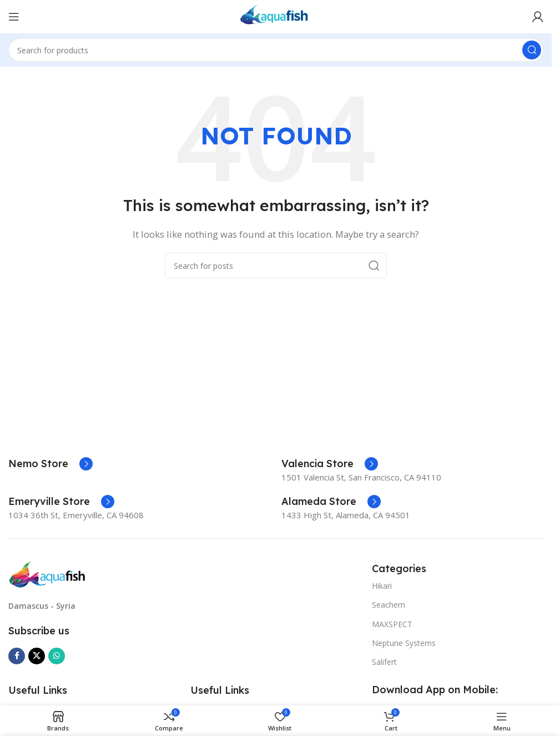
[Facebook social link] (17, 656)
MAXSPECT (392, 624)
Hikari (382, 586)
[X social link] (37, 656)
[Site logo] (276, 16)
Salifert (384, 662)
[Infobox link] (51, 464)
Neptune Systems (404, 643)
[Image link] (47, 574)
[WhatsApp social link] (57, 656)
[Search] (276, 50)
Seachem (389, 605)
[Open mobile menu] (14, 17)
